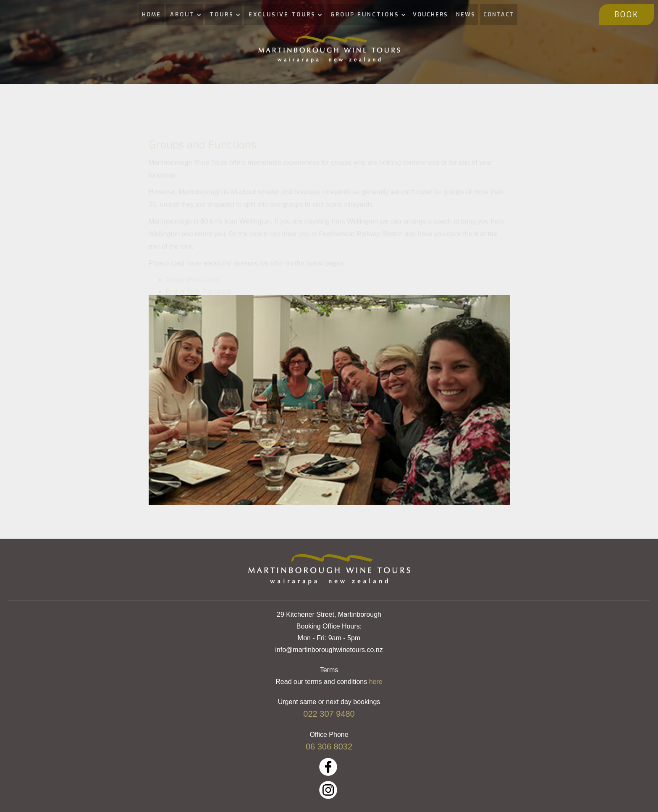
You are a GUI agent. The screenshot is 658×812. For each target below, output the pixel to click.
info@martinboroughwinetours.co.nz (329, 650)
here (376, 682)
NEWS (466, 14)
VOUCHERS (430, 14)
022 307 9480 (329, 714)
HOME (151, 14)
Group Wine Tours (193, 288)
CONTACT (499, 14)
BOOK (627, 15)
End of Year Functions (198, 300)
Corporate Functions (196, 311)
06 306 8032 (329, 747)
